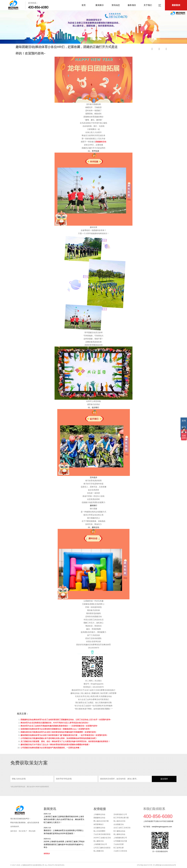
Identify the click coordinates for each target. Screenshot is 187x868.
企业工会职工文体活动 (122, 828)
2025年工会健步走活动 (102, 838)
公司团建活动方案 (120, 841)
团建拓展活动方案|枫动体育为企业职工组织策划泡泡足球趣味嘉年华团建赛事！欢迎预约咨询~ (59, 732)
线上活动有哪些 (99, 831)
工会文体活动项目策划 (102, 834)
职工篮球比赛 (119, 848)
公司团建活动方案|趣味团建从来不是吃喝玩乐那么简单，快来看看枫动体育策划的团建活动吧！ (59, 738)
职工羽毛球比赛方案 (121, 818)
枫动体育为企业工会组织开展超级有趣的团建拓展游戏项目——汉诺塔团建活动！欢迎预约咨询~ (59, 726)
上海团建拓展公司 (120, 838)
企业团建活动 (119, 824)
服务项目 (132, 5)
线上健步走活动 (119, 821)
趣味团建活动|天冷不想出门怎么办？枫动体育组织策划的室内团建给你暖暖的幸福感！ (55, 745)
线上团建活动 (99, 851)
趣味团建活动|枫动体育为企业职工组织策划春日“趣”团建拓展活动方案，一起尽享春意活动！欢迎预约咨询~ (64, 735)
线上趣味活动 (99, 841)
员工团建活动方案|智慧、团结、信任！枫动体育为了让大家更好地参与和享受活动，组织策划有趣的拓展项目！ (65, 741)
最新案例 (176, 5)
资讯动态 (116, 5)
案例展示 (100, 5)
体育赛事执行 (99, 824)
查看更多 (47, 854)
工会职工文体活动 (120, 851)
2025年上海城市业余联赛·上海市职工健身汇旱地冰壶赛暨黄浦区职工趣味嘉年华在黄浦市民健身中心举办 (64, 843)
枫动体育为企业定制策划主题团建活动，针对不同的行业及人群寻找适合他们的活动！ (55, 723)
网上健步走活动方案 (101, 821)
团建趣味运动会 (99, 818)
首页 (84, 5)
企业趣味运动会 (99, 828)
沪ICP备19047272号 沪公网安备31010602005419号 (156, 865)
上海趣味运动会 (99, 814)
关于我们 (148, 5)
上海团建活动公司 (100, 844)
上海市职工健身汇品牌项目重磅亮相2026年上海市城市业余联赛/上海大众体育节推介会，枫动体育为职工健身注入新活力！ (64, 818)
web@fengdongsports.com (162, 827)
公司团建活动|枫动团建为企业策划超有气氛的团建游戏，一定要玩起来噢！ (51, 748)
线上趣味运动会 (119, 834)
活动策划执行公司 (120, 814)
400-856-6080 (38, 7)
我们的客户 (23, 831)
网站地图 (32, 831)
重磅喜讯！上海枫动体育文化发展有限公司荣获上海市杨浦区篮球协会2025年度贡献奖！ (64, 831)
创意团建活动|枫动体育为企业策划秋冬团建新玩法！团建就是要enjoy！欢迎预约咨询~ (56, 729)
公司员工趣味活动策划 (102, 848)
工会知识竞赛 (119, 844)
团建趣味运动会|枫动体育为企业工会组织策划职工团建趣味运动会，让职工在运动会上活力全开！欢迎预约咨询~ (66, 720)
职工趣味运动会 (119, 831)
